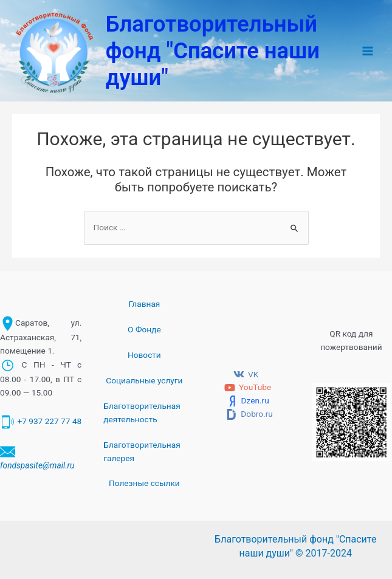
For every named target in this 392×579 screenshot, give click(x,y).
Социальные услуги (144, 380)
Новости (144, 355)
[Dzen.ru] (248, 401)
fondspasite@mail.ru (37, 465)
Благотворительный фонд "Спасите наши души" (213, 51)
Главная (144, 304)
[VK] (246, 374)
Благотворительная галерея (142, 451)
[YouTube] (248, 388)
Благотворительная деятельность (142, 413)
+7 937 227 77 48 (49, 421)
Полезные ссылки (144, 483)
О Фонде (144, 329)
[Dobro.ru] (249, 414)
